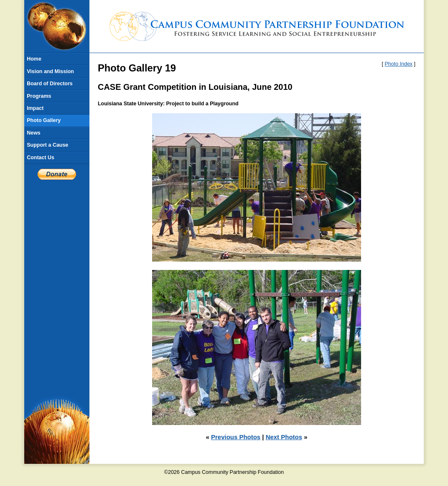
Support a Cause (47, 145)
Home (34, 59)
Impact (35, 108)
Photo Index (399, 64)
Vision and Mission (50, 71)
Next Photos (284, 437)
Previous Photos (236, 437)
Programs (39, 96)
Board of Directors (50, 84)
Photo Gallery (44, 120)
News (34, 133)
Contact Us (41, 158)
